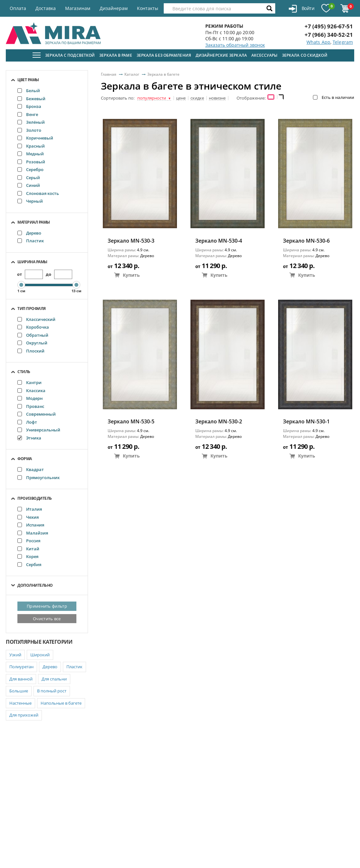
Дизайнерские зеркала (221, 55)
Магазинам (78, 8)
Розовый (31, 162)
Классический (36, 319)
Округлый (32, 343)
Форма (25, 459)
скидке (197, 98)
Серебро (30, 169)
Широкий (40, 655)
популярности (154, 98)
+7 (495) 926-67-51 (329, 26)
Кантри (29, 382)
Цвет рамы (28, 80)
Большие (19, 691)
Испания (31, 525)
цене (181, 98)
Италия (30, 509)
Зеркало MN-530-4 (219, 241)
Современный (37, 414)
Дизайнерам (114, 8)
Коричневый (35, 138)
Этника (29, 438)
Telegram (343, 42)
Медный (31, 154)
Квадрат (31, 469)
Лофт (27, 422)
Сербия (29, 564)
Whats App (318, 42)
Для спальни (54, 679)
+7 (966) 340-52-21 (329, 35)
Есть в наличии (334, 97)
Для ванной (21, 679)
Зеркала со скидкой (305, 55)
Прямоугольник (39, 477)
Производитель (35, 498)
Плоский (31, 351)
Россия (29, 541)
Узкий (15, 655)
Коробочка (33, 327)
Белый (29, 91)
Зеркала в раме (116, 55)
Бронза (29, 106)
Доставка (46, 8)
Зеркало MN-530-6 (306, 241)
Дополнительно (35, 585)
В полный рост (52, 691)
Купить (127, 275)
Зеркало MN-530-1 (306, 422)
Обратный (33, 335)
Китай (28, 549)
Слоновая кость (38, 193)
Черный (30, 201)
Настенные (20, 703)
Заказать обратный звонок (235, 45)
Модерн (30, 398)
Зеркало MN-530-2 (219, 422)
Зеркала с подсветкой (70, 55)
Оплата (18, 8)
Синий (29, 185)
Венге (28, 114)
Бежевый (31, 99)
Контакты (148, 8)
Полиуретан (21, 667)
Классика (31, 391)
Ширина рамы (32, 262)
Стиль (24, 372)
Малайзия (33, 533)
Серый (29, 178)
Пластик (31, 241)
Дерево (29, 233)
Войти (302, 9)
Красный (31, 146)
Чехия (28, 517)
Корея (28, 556)
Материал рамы (34, 222)
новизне (217, 98)
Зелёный (31, 122)
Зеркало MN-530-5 (131, 422)
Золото (29, 130)
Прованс (31, 406)
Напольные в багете (61, 703)
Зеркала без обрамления (164, 55)
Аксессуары (264, 55)
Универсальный (39, 430)
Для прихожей (24, 715)
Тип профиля (32, 309)
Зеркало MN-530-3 (131, 241)
